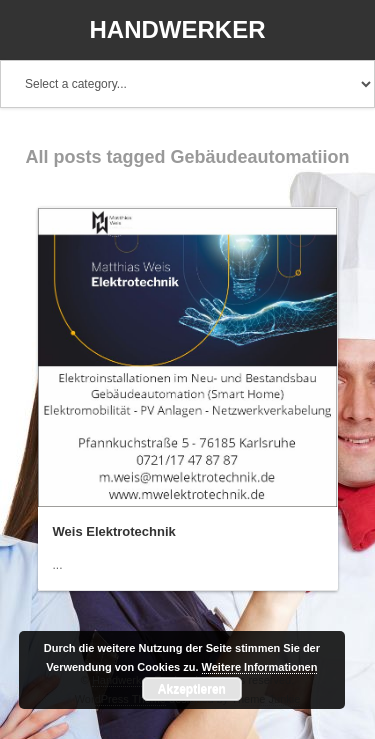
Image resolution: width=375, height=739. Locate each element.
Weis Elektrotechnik (114, 531)
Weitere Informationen (260, 667)
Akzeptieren (192, 689)
